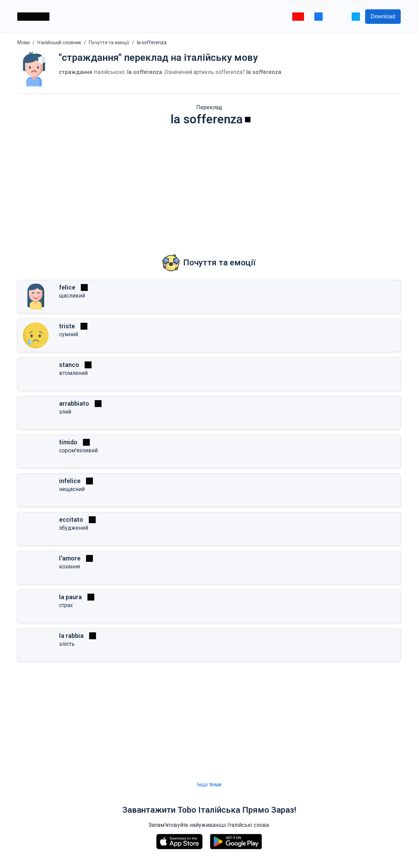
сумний (69, 334)
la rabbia (71, 636)
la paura (70, 597)
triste (67, 326)
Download (383, 16)
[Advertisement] (209, 185)
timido (68, 442)
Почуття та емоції (109, 43)
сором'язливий (78, 450)
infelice (70, 481)
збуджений (74, 528)
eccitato (71, 520)
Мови (23, 43)
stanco (69, 365)
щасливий (72, 296)
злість (67, 644)
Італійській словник (59, 43)
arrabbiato (74, 403)
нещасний (72, 489)
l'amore (70, 558)
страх (66, 605)
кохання (69, 567)
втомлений (73, 373)
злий (65, 412)
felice (67, 287)
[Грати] (248, 120)
